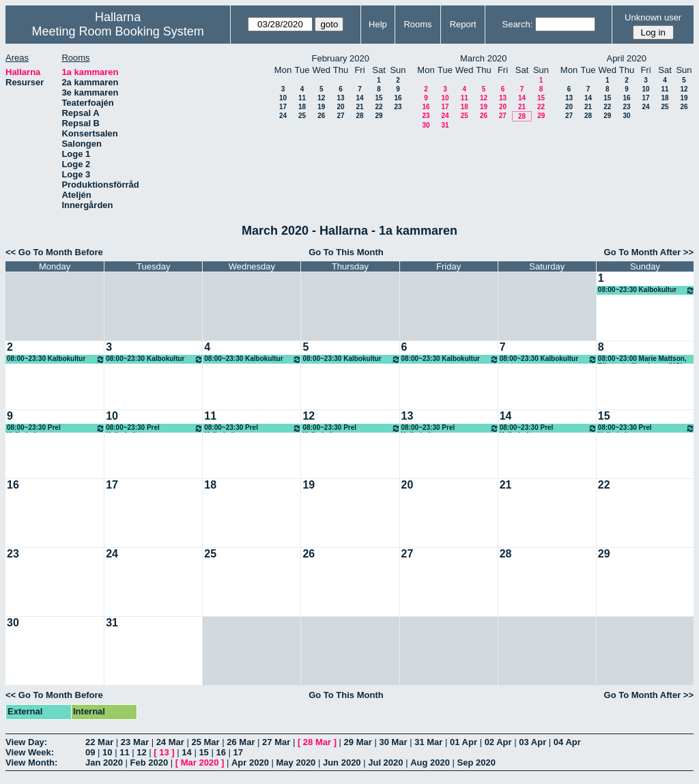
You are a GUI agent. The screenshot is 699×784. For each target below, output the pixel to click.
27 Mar (276, 742)
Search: (517, 24)
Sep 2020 (476, 763)
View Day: (26, 742)
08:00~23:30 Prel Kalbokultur (56, 428)
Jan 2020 (104, 763)
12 (321, 98)
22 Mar (99, 742)
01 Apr (463, 742)
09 (90, 752)
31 (445, 125)
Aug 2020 (430, 763)
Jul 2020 (385, 763)
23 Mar (135, 742)
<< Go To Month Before (54, 252)
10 (283, 98)
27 (340, 116)
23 (398, 107)
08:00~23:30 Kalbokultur (646, 290)
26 (321, 116)
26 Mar (241, 742)
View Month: (31, 763)
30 (426, 125)
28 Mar (317, 742)
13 (340, 98)
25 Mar (205, 742)
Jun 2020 (342, 763)
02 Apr (498, 742)
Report (463, 24)
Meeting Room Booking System (118, 31)
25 (302, 116)
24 (283, 116)
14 (359, 98)
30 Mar (393, 742)
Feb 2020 (149, 763)
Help (378, 24)
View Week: (30, 752)
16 (398, 98)
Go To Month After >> (649, 252)
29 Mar (358, 742)
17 (283, 107)
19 (321, 107)
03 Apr (532, 742)
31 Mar (428, 742)
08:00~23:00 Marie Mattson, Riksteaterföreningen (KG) (642, 359)
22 (379, 107)
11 (302, 98)
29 (379, 116)
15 (379, 98)
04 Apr (567, 742)
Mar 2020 (200, 763)
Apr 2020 (250, 763)
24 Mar (170, 742)
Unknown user (653, 17)
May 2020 (296, 763)
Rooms (417, 24)
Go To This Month (346, 252)
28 (359, 116)
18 (302, 107)
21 (359, 107)
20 (340, 107)
